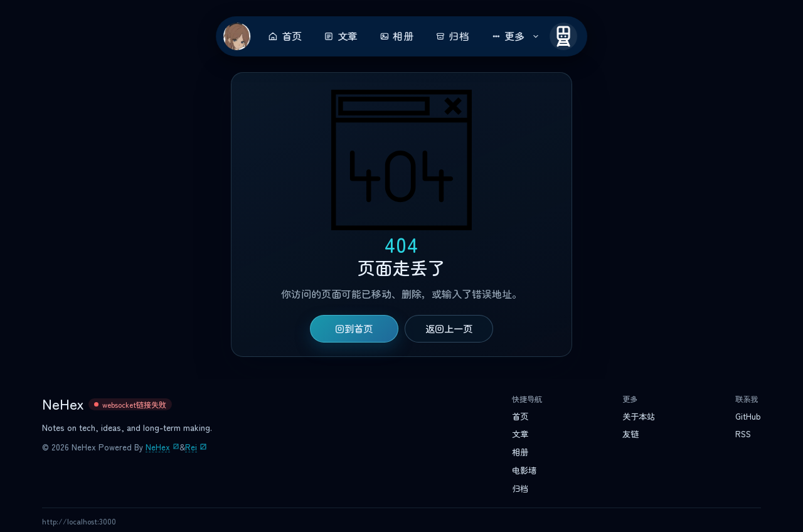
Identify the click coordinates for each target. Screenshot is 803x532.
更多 (516, 36)
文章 (341, 36)
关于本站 (639, 417)
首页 (285, 36)
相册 (396, 36)
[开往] (563, 36)
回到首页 (354, 329)
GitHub (748, 417)
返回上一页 (449, 329)
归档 (452, 36)
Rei (191, 447)
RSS (743, 434)
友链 (630, 434)
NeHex (158, 447)
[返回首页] (237, 36)
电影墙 (524, 471)
